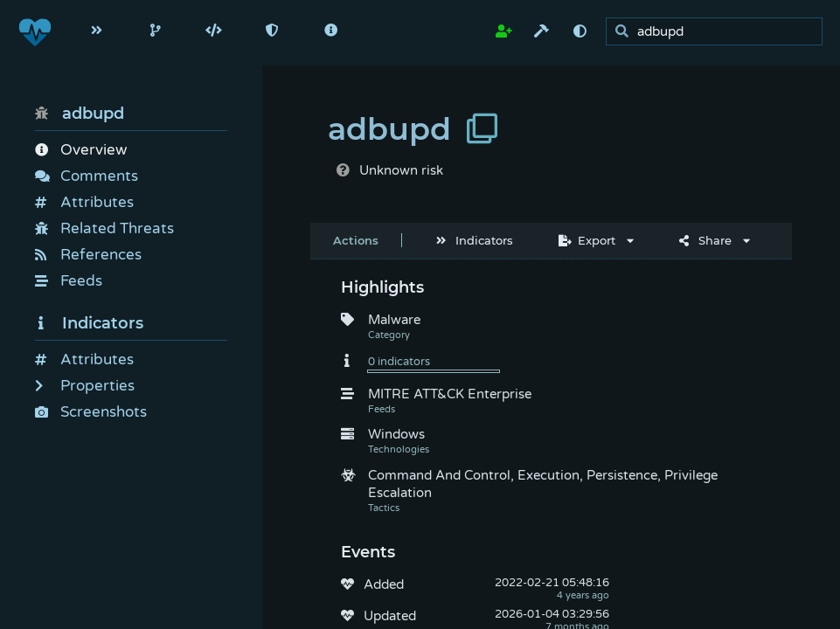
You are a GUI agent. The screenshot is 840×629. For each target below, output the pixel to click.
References (88, 255)
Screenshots (91, 412)
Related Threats (104, 228)
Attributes (84, 202)
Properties (85, 386)
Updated (390, 616)
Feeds (69, 281)
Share (705, 240)
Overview (81, 150)
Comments (87, 176)
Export (587, 240)
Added (384, 584)
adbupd (80, 114)
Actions (356, 240)
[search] (719, 32)
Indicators (89, 323)
